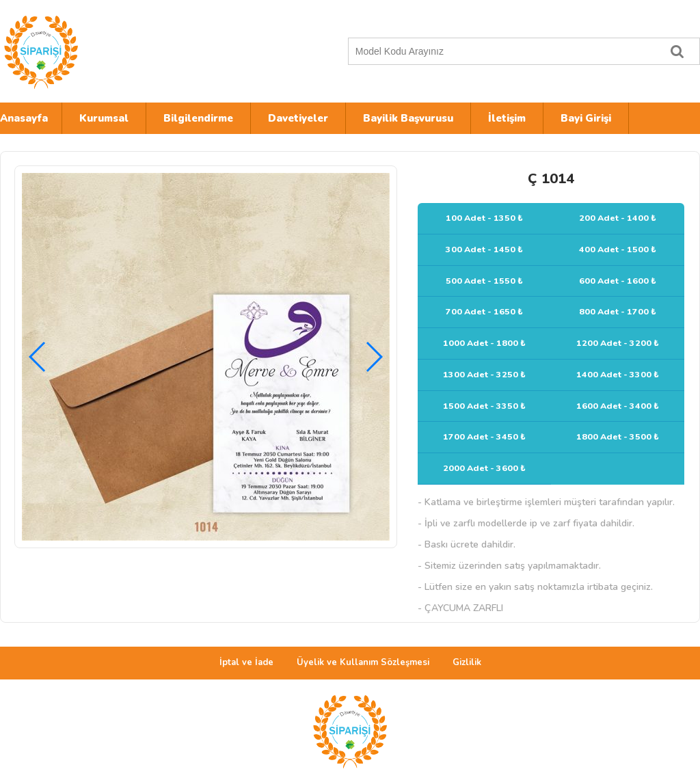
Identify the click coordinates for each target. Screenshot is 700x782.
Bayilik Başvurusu (408, 118)
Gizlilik (467, 662)
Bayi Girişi (586, 118)
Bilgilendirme (198, 118)
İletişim (507, 118)
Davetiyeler (298, 118)
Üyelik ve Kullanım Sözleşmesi (363, 662)
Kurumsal (104, 118)
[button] (374, 357)
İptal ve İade (246, 662)
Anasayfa (24, 118)
